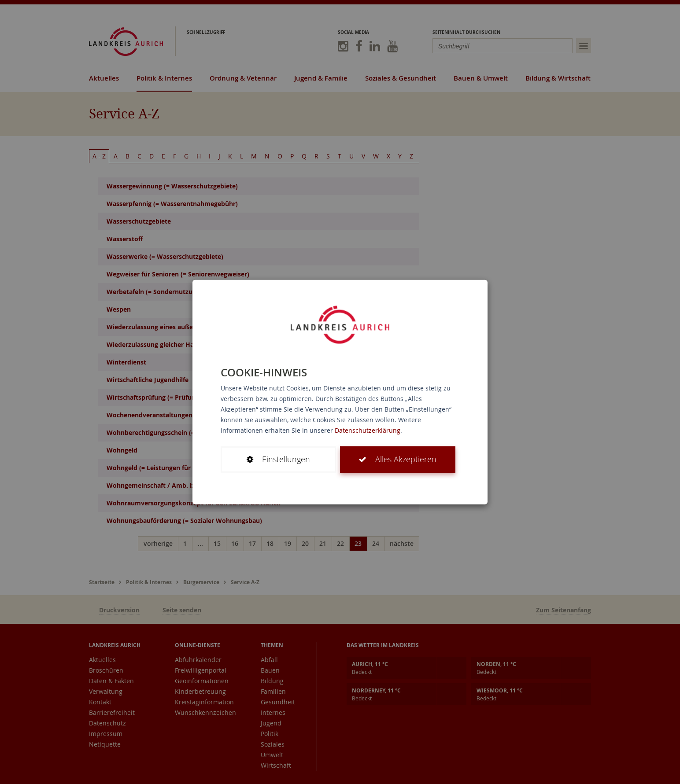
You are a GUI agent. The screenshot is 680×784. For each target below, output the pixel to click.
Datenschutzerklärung (368, 430)
